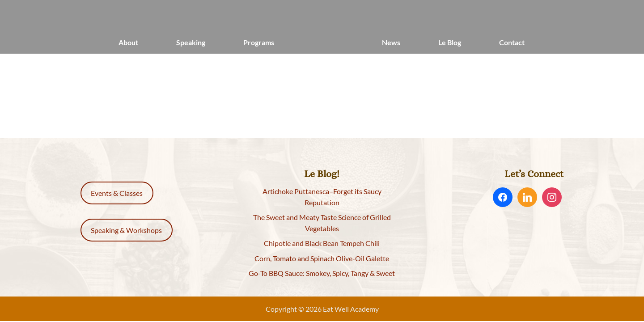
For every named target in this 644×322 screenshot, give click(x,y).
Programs (259, 42)
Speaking (191, 42)
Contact (512, 42)
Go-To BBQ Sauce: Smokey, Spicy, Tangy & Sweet (322, 273)
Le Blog (450, 42)
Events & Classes (117, 193)
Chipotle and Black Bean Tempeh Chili (322, 243)
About (128, 42)
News (391, 42)
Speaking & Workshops (126, 230)
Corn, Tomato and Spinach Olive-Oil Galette (322, 258)
